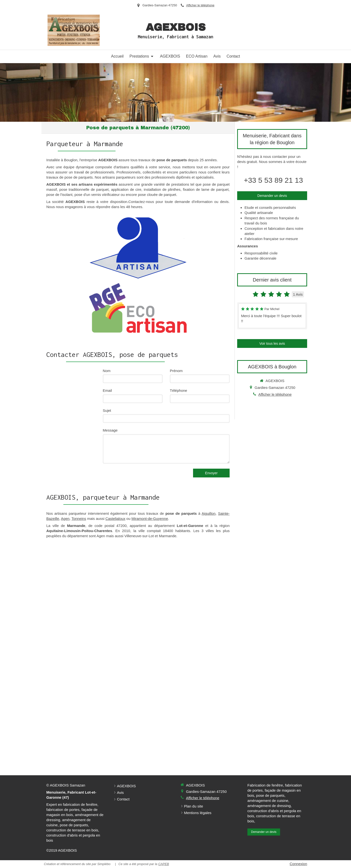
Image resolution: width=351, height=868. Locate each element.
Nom (107, 371)
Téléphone (179, 390)
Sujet (107, 410)
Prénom (176, 371)
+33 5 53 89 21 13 (273, 180)
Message (110, 430)
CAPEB (164, 864)
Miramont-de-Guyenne (150, 519)
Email (107, 390)
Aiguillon (209, 513)
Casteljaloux (115, 519)
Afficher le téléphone (200, 5)
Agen (65, 519)
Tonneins (79, 519)
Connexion (298, 864)
